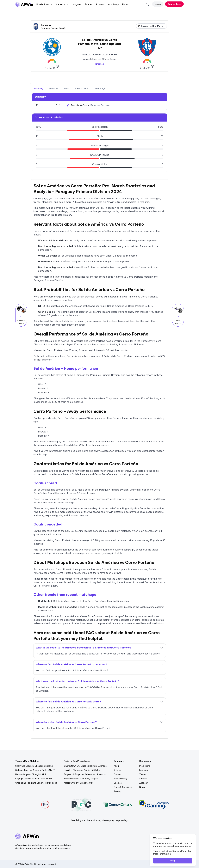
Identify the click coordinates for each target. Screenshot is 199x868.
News (125, 4)
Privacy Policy (120, 779)
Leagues (76, 4)
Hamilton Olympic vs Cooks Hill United (82, 770)
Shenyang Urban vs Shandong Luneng (34, 766)
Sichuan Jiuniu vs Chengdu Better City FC (35, 770)
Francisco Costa (80, 105)
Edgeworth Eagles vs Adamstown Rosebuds (85, 774)
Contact (117, 774)
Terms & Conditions (123, 787)
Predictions (44, 4)
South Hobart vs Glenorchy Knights (81, 779)
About (116, 766)
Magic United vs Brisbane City (78, 783)
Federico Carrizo (100, 105)
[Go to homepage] (24, 4)
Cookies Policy (180, 851)
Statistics (62, 4)
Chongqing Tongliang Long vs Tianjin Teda (36, 783)
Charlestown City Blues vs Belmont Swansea (85, 766)
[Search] (147, 4)
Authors (117, 770)
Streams (100, 4)
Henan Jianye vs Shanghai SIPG (31, 774)
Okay (173, 860)
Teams (88, 4)
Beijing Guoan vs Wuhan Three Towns (34, 779)
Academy (113, 4)
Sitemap (117, 791)
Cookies (118, 783)
